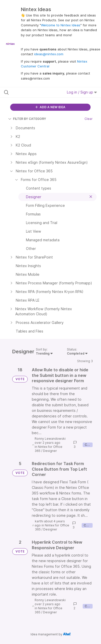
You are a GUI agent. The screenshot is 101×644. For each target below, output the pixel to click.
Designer (50, 451)
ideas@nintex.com (49, 54)
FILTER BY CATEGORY (27, 119)
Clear (89, 119)
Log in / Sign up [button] (82, 92)
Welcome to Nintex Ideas (61, 25)
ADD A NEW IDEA (50, 107)
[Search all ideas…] (32, 92)
